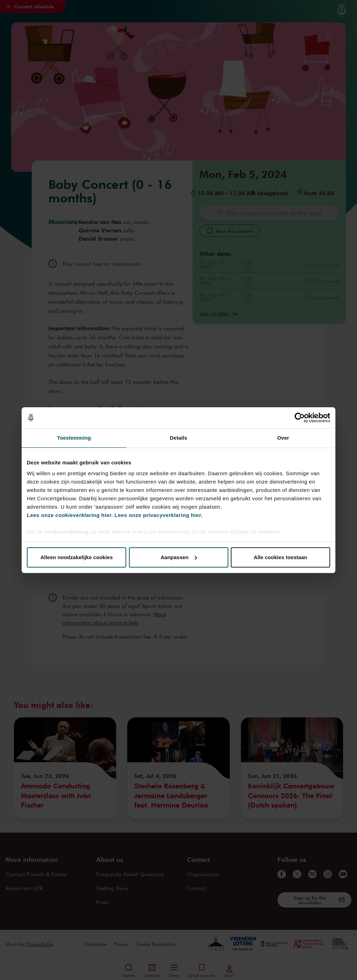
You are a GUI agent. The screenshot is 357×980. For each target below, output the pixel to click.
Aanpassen (179, 557)
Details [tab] (178, 438)
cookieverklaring (66, 532)
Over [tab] (283, 438)
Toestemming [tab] (74, 438)
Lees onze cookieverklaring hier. (70, 515)
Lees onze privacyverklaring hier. (159, 515)
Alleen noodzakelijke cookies (77, 557)
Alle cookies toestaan (280, 557)
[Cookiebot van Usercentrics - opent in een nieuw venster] (300, 418)
